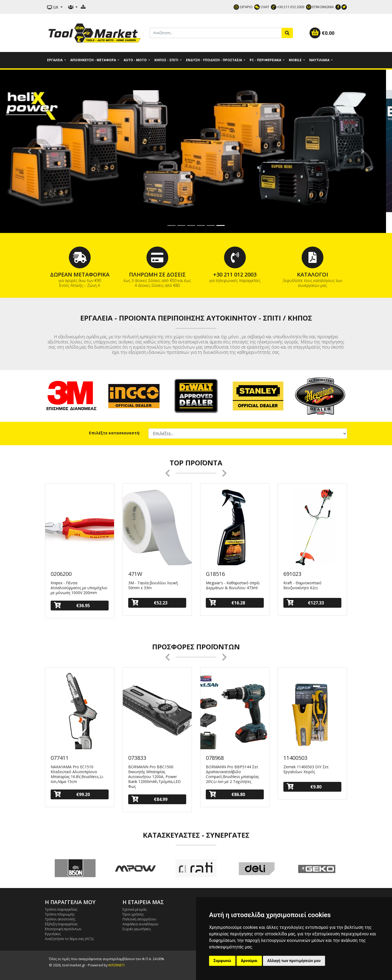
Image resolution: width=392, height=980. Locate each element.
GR (53, 7)
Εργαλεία (55, 60)
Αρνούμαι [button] (249, 961)
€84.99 (149, 799)
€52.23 (149, 603)
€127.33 (305, 603)
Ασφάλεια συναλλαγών (140, 924)
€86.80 (227, 794)
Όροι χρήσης (133, 914)
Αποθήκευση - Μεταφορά (94, 60)
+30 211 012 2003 (288, 7)
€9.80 (304, 787)
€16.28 (227, 603)
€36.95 (72, 605)
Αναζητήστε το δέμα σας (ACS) (69, 939)
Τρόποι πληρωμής (60, 914)
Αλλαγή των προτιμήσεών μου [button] (294, 961)
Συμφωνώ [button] (222, 961)
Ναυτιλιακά (320, 60)
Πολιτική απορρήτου (139, 919)
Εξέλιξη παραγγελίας (61, 924)
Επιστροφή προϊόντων (63, 929)
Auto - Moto (136, 60)
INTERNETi (117, 965)
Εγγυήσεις (53, 934)
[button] (29, 151)
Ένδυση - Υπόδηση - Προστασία (214, 60)
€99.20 (72, 794)
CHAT (262, 7)
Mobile (296, 60)
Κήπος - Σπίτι (167, 60)
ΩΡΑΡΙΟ (243, 7)
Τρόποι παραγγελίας (61, 909)
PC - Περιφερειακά (266, 60)
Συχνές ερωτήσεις (137, 929)
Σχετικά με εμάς (135, 909)
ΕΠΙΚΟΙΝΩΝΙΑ (320, 7)
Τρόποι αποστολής (60, 919)
